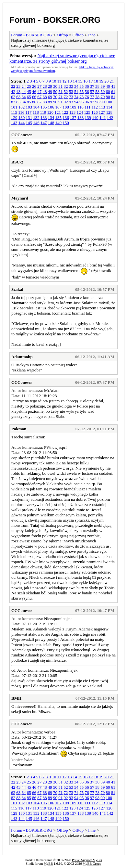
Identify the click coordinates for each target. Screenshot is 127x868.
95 (81, 102)
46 (34, 91)
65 (29, 97)
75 (81, 97)
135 (59, 117)
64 (24, 97)
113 (102, 107)
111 (88, 107)
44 (24, 91)
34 (76, 86)
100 (109, 102)
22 (13, 86)
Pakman (19, 429)
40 (108, 86)
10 (54, 81)
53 (71, 91)
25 (29, 86)
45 (29, 91)
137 (73, 117)
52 (66, 91)
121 (58, 112)
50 (55, 91)
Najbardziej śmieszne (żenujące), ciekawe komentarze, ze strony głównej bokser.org (62, 58)
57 (92, 91)
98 (97, 102)
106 (51, 107)
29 (50, 86)
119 (43, 112)
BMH (16, 698)
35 (81, 86)
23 (18, 86)
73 (71, 97)
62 (13, 97)
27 (39, 86)
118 (36, 112)
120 (50, 112)
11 (59, 81)
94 (76, 102)
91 (60, 102)
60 (108, 91)
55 (81, 91)
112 (95, 107)
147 (44, 123)
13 (69, 81)
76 (87, 97)
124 (80, 112)
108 (66, 107)
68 (45, 97)
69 (50, 97)
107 (59, 107)
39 (103, 86)
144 (22, 123)
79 (103, 97)
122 (65, 112)
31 (60, 86)
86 (34, 102)
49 (50, 91)
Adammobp (22, 357)
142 (110, 117)
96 (87, 102)
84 (24, 102)
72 (66, 97)
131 (29, 117)
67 (39, 97)
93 (71, 102)
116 (21, 112)
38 (97, 86)
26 (34, 86)
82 (13, 102)
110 (81, 107)
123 (73, 112)
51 (60, 91)
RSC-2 (17, 162)
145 (29, 123)
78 (97, 97)
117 (29, 112)
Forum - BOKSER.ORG (55, 20)
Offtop (62, 35)
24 (24, 86)
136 (66, 117)
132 (36, 117)
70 (55, 97)
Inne (92, 35)
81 (113, 97)
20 (106, 81)
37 (92, 86)
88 (45, 102)
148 (51, 123)
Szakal (17, 289)
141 (103, 117)
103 (29, 107)
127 (102, 112)
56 (87, 91)
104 (36, 107)
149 (59, 123)
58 (97, 91)
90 (55, 102)
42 (13, 91)
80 (108, 97)
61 (113, 91)
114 (109, 107)
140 (95, 117)
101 (14, 107)
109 (73, 107)
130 (22, 117)
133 (44, 117)
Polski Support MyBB (87, 860)
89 (50, 102)
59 (103, 91)
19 (101, 81)
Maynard (20, 198)
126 (95, 112)
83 (18, 102)
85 (29, 102)
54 (76, 91)
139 (88, 117)
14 (75, 81)
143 (14, 123)
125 (87, 112)
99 (103, 102)
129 (14, 117)
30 (55, 86)
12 (64, 81)
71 (60, 97)
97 (92, 102)
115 (14, 112)
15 (80, 81)
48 (45, 91)
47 (39, 91)
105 (44, 107)
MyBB (48, 864)
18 (96, 81)
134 (51, 117)
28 (45, 86)
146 (36, 123)
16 (85, 81)
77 (92, 97)
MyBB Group (92, 864)
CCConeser (22, 135)
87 (39, 102)
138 (81, 117)
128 (109, 112)
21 (112, 81)
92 (66, 102)
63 (18, 97)
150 (66, 123)
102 (22, 107)
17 (91, 81)
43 (18, 91)
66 (34, 97)
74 (76, 97)
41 (113, 86)
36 (87, 86)
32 (66, 86)
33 (71, 86)
